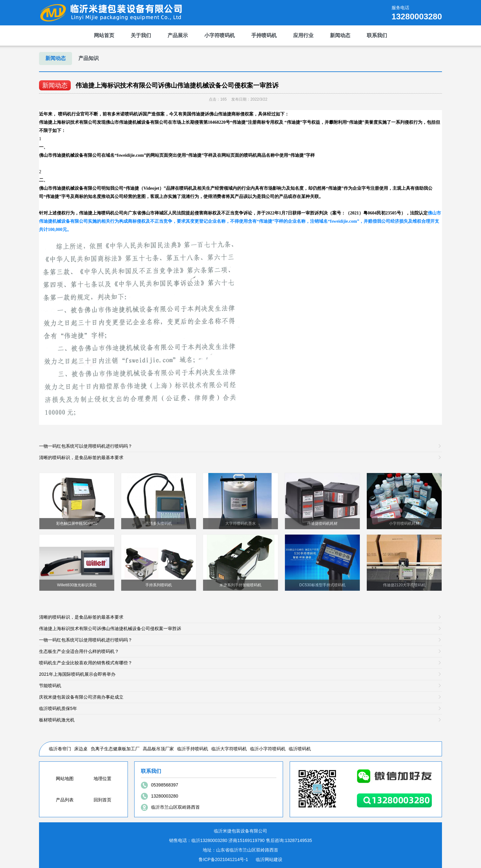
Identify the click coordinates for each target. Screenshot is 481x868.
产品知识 (89, 58)
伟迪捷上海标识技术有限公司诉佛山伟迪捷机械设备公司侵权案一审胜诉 (177, 85)
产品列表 (65, 800)
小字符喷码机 (220, 35)
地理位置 (102, 779)
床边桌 (81, 749)
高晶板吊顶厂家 (158, 749)
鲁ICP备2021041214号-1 (223, 859)
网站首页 (104, 35)
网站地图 (65, 779)
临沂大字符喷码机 (229, 749)
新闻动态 (340, 35)
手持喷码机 (264, 35)
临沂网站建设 (269, 859)
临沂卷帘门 (60, 749)
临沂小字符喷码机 (268, 749)
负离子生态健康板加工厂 (115, 749)
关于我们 (141, 35)
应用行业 (303, 35)
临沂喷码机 (300, 749)
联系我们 (377, 35)
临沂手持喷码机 (193, 749)
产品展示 (178, 35)
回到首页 (102, 800)
